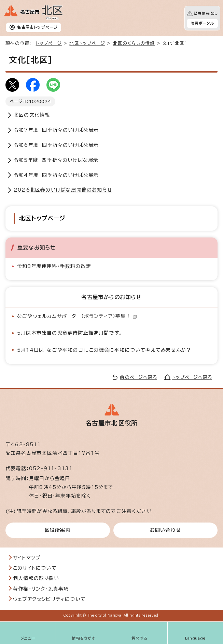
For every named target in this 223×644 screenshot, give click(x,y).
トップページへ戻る (192, 377)
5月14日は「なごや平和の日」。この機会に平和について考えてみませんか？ (104, 350)
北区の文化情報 (32, 115)
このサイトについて (35, 568)
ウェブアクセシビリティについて (49, 599)
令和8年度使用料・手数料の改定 (54, 266)
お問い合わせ (165, 530)
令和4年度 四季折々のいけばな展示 (56, 175)
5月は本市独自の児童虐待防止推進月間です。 (70, 333)
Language (196, 638)
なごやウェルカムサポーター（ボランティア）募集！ (77, 316)
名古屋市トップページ (37, 27)
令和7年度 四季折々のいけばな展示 (56, 130)
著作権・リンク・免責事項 (41, 589)
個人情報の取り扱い (36, 578)
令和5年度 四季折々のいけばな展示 (56, 160)
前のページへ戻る (138, 377)
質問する (140, 638)
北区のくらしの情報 (134, 43)
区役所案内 (58, 530)
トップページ (49, 43)
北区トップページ (87, 43)
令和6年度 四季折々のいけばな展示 (56, 145)
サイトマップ (27, 558)
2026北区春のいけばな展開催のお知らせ (63, 190)
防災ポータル (202, 23)
